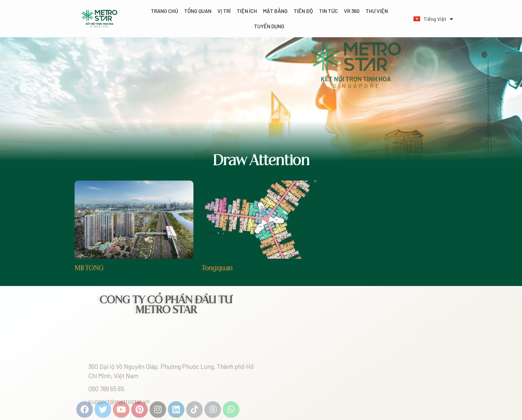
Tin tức (328, 11)
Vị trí (224, 11)
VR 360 (352, 11)
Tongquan (217, 269)
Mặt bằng (275, 11)
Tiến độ (303, 11)
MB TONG (89, 269)
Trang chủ (164, 11)
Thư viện (377, 11)
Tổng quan (198, 11)
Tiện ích (247, 11)
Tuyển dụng (269, 26)
